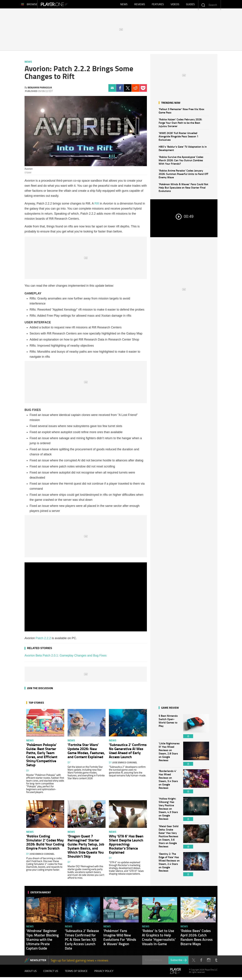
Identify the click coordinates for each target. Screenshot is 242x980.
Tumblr (216, 962)
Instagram (209, 962)
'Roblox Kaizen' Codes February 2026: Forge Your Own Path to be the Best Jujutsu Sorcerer (180, 124)
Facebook (120, 90)
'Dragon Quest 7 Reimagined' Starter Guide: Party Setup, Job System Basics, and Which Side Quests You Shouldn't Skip (86, 848)
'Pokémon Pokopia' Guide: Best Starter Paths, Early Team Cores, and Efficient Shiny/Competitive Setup (42, 756)
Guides (190, 5)
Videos (175, 5)
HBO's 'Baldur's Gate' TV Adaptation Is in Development (183, 150)
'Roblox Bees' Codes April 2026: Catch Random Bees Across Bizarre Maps (197, 939)
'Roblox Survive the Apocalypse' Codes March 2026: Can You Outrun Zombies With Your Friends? (181, 162)
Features (158, 5)
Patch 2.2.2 (43, 640)
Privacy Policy (104, 973)
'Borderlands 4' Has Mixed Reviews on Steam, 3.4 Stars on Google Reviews (169, 783)
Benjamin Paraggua (40, 89)
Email (112, 90)
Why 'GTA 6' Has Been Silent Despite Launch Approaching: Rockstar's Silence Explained (126, 846)
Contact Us (51, 973)
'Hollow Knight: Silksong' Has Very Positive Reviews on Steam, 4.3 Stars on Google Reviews (169, 811)
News (124, 5)
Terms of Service (76, 973)
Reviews (140, 5)
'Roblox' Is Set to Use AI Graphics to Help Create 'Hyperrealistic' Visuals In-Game (159, 939)
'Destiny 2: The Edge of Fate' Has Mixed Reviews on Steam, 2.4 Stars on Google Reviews (169, 866)
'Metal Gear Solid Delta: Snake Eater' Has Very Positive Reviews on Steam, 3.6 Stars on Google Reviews (169, 838)
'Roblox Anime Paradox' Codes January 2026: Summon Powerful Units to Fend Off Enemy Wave (183, 175)
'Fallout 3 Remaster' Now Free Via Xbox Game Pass (181, 112)
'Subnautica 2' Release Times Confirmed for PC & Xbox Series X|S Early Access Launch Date (82, 941)
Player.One (66, 5)
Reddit (135, 90)
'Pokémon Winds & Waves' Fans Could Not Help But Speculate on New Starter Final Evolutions (183, 189)
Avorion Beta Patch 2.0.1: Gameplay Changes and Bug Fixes (66, 657)
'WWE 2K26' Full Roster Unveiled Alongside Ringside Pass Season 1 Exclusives (178, 138)
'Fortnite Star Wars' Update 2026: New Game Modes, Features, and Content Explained (86, 752)
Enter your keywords (203, 5)
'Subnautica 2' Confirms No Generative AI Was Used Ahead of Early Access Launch (128, 752)
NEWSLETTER (38, 962)
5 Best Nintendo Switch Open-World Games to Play (169, 728)
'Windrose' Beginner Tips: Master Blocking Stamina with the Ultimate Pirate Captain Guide (42, 941)
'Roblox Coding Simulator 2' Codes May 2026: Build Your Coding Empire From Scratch (45, 844)
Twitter (128, 90)
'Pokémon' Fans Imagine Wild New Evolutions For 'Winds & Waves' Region (120, 939)
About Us (31, 973)
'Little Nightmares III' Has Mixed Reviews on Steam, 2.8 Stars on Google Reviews (169, 755)
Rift (97, 205)
